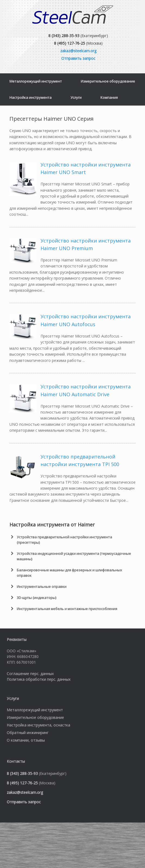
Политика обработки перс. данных (39, 679)
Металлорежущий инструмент (36, 81)
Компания (109, 97)
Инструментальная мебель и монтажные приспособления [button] (63, 609)
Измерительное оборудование (108, 81)
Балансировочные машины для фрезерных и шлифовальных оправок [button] (66, 573)
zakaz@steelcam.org (78, 51)
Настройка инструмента (31, 97)
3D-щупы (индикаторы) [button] (33, 598)
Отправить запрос (78, 58)
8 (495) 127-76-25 (70, 43)
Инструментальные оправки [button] (38, 587)
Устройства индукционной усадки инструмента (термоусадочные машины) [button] (70, 556)
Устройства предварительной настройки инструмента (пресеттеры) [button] (61, 540)
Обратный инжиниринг (28, 733)
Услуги (76, 97)
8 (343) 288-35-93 (64, 36)
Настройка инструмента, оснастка (38, 725)
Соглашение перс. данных (30, 674)
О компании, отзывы (26, 740)
